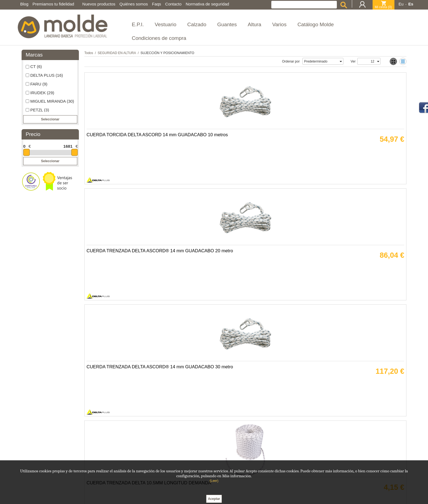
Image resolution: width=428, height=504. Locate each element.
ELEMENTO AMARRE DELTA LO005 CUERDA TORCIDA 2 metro (197, 387)
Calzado (197, 24)
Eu (401, 4)
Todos (89, 53)
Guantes (227, 24)
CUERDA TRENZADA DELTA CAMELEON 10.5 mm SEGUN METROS (119, 273)
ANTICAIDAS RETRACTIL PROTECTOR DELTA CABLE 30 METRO (356, 273)
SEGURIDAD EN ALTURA (117, 53)
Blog (24, 4)
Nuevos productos (99, 4)
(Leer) (214, 481)
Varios (279, 24)
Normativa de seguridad (207, 4)
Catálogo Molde (316, 24)
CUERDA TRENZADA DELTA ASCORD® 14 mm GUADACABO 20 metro (201, 158)
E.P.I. (138, 24)
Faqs (157, 4)
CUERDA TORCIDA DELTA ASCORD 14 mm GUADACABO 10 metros (121, 158)
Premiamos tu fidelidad (53, 4)
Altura (255, 24)
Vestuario (166, 24)
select (341, 61)
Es (411, 4)
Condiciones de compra (159, 38)
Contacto (173, 4)
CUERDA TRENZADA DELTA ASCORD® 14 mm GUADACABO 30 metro (279, 158)
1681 (68, 146)
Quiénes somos (134, 4)
